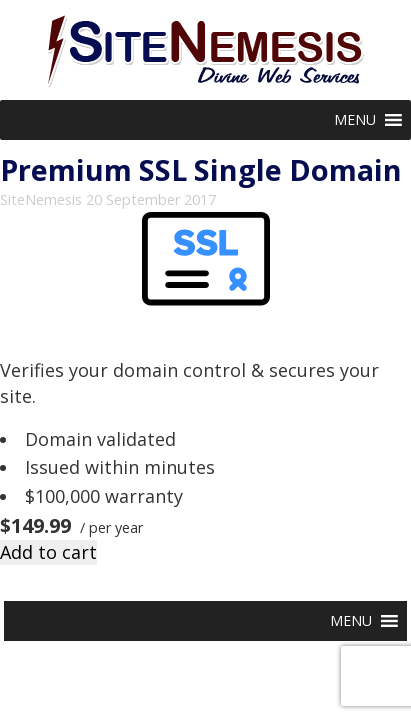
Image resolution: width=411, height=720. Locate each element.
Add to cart (48, 552)
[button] (355, 120)
